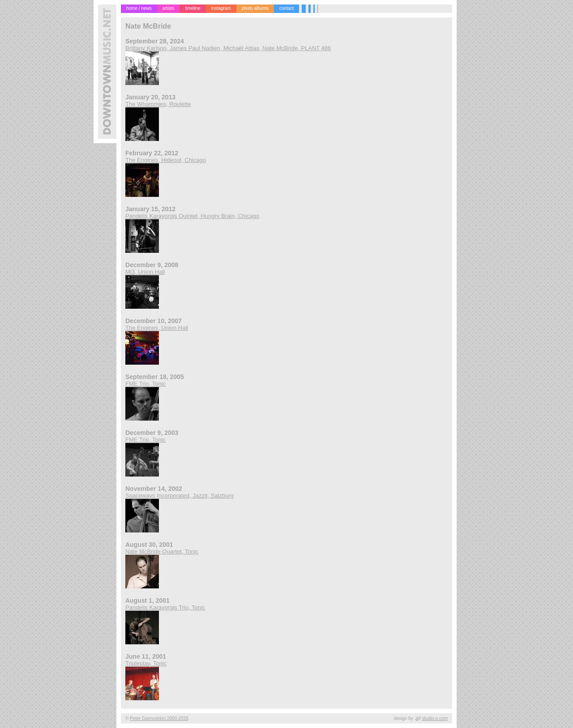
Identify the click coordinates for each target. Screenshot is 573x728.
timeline (192, 8)
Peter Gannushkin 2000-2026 (159, 718)
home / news (139, 8)
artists (169, 8)
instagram (221, 8)
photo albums (255, 8)
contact (286, 8)
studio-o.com (435, 718)
